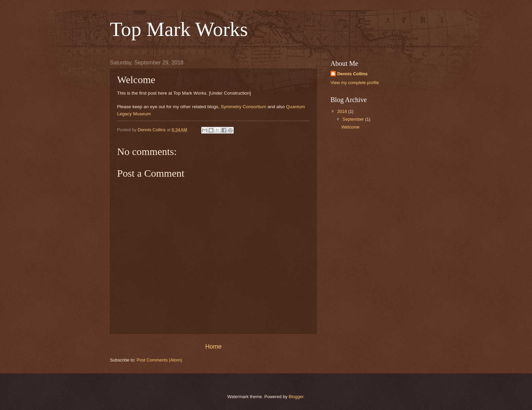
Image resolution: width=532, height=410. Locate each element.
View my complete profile (355, 83)
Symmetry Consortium (244, 107)
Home (213, 347)
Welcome (350, 127)
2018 (343, 111)
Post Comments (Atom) (159, 360)
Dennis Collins (352, 74)
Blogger (296, 397)
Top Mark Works (179, 29)
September (354, 119)
